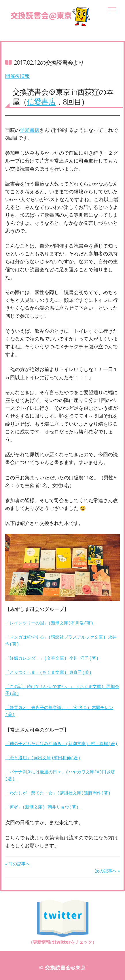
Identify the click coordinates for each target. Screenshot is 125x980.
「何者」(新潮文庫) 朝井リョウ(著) (42, 808)
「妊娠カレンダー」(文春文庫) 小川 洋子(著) (52, 659)
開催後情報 (17, 76)
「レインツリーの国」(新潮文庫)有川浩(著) (49, 624)
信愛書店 (41, 102)
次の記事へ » (107, 871)
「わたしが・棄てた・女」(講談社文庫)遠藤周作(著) (58, 794)
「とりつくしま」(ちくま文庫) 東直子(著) (48, 673)
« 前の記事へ (18, 864)
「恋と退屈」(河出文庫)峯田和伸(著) (43, 758)
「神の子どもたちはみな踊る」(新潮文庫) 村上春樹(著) (61, 744)
